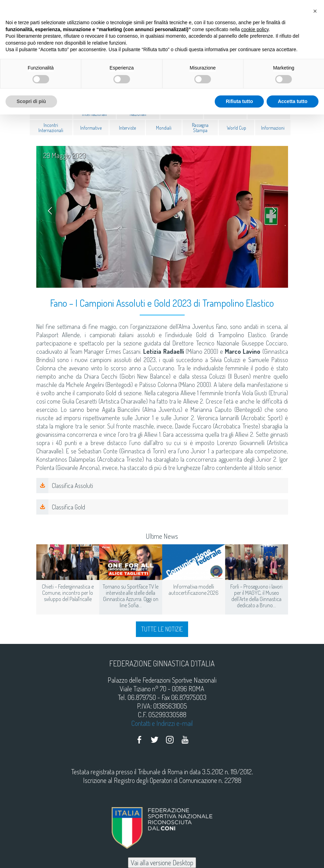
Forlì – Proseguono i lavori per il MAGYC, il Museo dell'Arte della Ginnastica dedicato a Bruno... (256, 596)
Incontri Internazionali (51, 128)
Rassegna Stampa (200, 128)
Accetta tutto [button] (293, 101)
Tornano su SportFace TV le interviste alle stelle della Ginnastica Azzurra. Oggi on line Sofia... (131, 596)
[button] (315, 11)
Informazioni (273, 127)
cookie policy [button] (255, 29)
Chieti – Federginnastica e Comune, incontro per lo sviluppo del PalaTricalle (68, 593)
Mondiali (164, 127)
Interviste (127, 127)
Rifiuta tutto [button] (239, 101)
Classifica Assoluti (72, 486)
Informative (91, 127)
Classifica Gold (68, 507)
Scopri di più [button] (31, 101)
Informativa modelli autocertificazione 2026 (194, 590)
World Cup (237, 127)
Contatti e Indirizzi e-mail (162, 723)
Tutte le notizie (162, 629)
